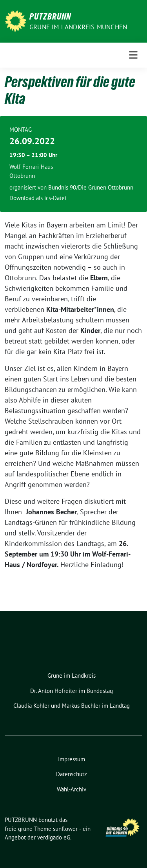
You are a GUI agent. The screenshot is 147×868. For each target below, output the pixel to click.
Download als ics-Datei (38, 198)
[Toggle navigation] (133, 55)
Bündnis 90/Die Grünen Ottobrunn (91, 187)
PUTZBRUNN (50, 16)
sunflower (65, 829)
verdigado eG (54, 837)
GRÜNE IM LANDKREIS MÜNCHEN (78, 27)
